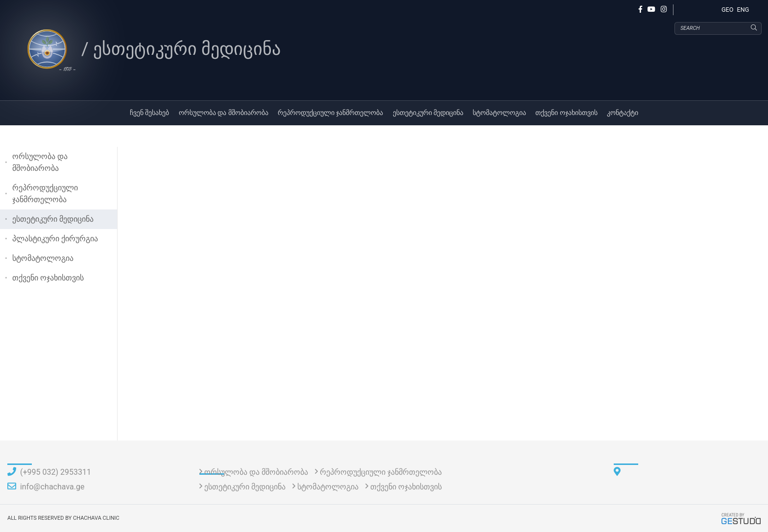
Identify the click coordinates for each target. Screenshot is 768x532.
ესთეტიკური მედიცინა (428, 113)
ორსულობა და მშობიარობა (224, 113)
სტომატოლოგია (499, 113)
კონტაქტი (623, 113)
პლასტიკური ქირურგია (55, 239)
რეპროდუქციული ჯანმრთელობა (331, 113)
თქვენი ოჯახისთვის (566, 113)
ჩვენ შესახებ (150, 113)
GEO (727, 10)
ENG (743, 10)
